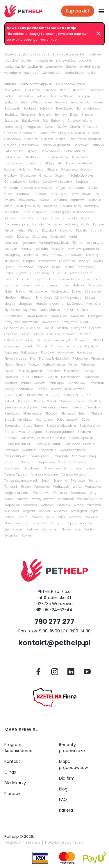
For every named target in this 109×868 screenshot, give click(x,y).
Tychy (93, 481)
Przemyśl (89, 371)
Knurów (96, 231)
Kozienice (31, 255)
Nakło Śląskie (50, 310)
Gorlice (34, 182)
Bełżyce (42, 96)
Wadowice (42, 487)
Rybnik (9, 401)
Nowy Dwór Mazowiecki (21, 322)
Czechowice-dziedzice (85, 139)
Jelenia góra (60, 212)
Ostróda (85, 334)
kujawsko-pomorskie (68, 54)
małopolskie (43, 61)
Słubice (97, 414)
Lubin (57, 273)
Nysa (84, 322)
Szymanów (52, 468)
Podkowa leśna (54, 365)
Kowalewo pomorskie (83, 249)
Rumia (86, 395)
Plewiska (98, 359)
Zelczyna (57, 523)
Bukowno (58, 121)
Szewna (64, 462)
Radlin (26, 383)
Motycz (10, 304)
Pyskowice (91, 377)
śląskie (71, 67)
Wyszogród (79, 511)
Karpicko (38, 224)
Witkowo (22, 499)
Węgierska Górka (17, 493)
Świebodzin (48, 450)
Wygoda (29, 511)
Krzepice (29, 261)
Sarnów (66, 401)
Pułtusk (52, 377)
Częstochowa (29, 145)
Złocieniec (50, 529)
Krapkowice (74, 255)
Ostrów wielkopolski (19, 340)
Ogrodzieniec (14, 328)
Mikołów (10, 298)
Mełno (20, 292)
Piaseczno (84, 353)
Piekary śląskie (15, 359)
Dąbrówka (81, 145)
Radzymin (96, 383)
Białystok (11, 102)
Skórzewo (68, 414)
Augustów (32, 90)
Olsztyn (62, 328)
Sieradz (78, 407)
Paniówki (48, 353)
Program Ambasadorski (18, 748)
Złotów (66, 529)
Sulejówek (72, 444)
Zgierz (72, 523)
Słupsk (9, 420)
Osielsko (53, 334)
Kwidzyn (85, 261)
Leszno (69, 267)
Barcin (65, 90)
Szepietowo (46, 462)
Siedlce (80, 401)
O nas (10, 772)
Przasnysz (72, 371)
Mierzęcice (93, 292)
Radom (40, 383)
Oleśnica (34, 328)
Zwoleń (90, 529)
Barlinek (79, 90)
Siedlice (95, 401)
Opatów (95, 328)
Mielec (77, 292)
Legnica (43, 267)
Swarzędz (11, 450)
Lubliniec (24, 279)
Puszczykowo (71, 377)
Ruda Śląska (14, 395)
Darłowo (98, 145)
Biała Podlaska (62, 96)
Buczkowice (31, 121)
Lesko (56, 267)
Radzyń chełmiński (19, 389)
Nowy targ (69, 322)
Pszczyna (11, 377)
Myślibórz (93, 304)
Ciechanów (13, 139)
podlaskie (35, 67)
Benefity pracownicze (72, 748)
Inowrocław (27, 200)
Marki (8, 292)
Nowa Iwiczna (37, 316)
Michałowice (38, 292)
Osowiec (69, 334)
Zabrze (23, 517)
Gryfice (93, 188)
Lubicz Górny (40, 273)
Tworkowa (78, 481)
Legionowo (25, 267)
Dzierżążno (80, 157)
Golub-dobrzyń (82, 176)
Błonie (98, 102)
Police (73, 365)
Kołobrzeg (40, 237)
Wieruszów (78, 493)
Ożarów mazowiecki (19, 346)
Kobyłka (23, 237)
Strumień (11, 438)
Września (94, 505)
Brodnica (11, 115)
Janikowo (77, 200)
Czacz (61, 139)
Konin (73, 237)
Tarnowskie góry (73, 475)
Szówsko (79, 462)
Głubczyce (28, 176)
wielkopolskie (52, 73)
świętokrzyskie (90, 67)
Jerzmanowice (83, 212)
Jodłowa (10, 218)
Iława (75, 194)
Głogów (86, 170)
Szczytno (28, 462)
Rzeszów (24, 401)
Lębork (9, 267)
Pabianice (74, 346)
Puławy (38, 377)
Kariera (66, 810)
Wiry (93, 493)
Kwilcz (99, 261)
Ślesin (83, 414)
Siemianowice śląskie (21, 407)
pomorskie (54, 67)
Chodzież (90, 127)
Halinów (23, 194)
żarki (50, 517)
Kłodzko (82, 231)
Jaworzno (51, 206)
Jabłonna (60, 200)
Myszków (30, 310)
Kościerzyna (94, 243)
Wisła (9, 499)
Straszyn (84, 432)
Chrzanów (47, 133)
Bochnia (30, 108)
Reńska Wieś (75, 389)
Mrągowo (25, 304)
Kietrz (21, 231)
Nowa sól (78, 316)
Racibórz (11, 383)
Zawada (75, 517)
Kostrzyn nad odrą (34, 249)
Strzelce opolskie (81, 438)
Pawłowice (65, 353)
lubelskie (94, 54)
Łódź (97, 279)
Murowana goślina (50, 304)
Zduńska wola (36, 523)
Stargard (35, 432)
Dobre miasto (74, 151)
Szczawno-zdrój (84, 456)
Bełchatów (25, 96)
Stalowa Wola (90, 426)
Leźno (9, 273)
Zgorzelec (87, 523)
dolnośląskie (40, 54)
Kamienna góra (16, 224)
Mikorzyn (26, 298)
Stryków (28, 438)
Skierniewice (32, 414)
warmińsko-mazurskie (21, 73)
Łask (52, 279)
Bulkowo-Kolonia (80, 121)
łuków (65, 285)
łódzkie (26, 61)
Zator (61, 517)
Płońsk (20, 365)
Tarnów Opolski (16, 475)
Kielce (9, 231)
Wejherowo (41, 493)
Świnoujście (40, 456)
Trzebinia (61, 481)
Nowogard (96, 316)
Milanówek (44, 298)
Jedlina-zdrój (71, 206)
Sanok (52, 401)
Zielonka (33, 529)
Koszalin (58, 249)
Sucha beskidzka (17, 444)
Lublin (9, 279)
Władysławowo (43, 499)
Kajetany (58, 218)
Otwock (98, 340)
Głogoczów (69, 170)
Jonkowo (26, 218)
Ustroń (26, 487)
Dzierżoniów (13, 163)
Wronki (79, 505)
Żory (78, 529)
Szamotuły (60, 456)
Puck (25, 377)
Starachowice (15, 432)
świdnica (29, 450)
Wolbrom (30, 505)
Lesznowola (86, 267)
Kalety (72, 218)
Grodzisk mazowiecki (37, 188)
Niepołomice (14, 316)
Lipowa (22, 273)
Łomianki (11, 285)
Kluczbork (49, 231)
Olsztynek (79, 328)
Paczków (91, 346)
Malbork (78, 285)
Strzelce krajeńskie (51, 438)
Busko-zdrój (13, 127)
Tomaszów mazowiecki (21, 481)
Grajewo (82, 182)
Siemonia (48, 407)
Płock (8, 365)
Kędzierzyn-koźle (77, 224)
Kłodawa (66, 231)
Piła (33, 359)
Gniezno (45, 176)
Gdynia (25, 170)
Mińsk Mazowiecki (68, 298)
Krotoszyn (93, 255)
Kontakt (12, 761)
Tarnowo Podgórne (44, 475)
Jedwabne (12, 212)
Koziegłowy (12, 255)
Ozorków (57, 346)
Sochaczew (44, 420)
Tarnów (90, 468)
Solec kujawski (67, 420)
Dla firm (67, 778)
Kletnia (33, 231)
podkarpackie (15, 67)
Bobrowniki (12, 108)
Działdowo (32, 157)
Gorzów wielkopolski (57, 182)
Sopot (86, 420)
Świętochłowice (16, 456)
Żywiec (27, 536)
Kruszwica (12, 261)
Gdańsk (10, 170)
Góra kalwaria (15, 182)
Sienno (64, 407)
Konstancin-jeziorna (20, 243)
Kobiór (9, 237)
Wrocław (64, 505)
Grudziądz (77, 188)
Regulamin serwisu (22, 842)
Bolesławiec (65, 108)
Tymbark (11, 487)
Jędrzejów (92, 206)
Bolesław (46, 108)
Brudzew (45, 115)
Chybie (94, 133)
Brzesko (87, 115)
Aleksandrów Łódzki (70, 84)
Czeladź (10, 145)
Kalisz (85, 218)
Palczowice (29, 353)
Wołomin (47, 505)
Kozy (45, 255)
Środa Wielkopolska (61, 426)
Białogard (84, 96)
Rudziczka (70, 395)
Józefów (42, 218)
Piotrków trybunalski (54, 359)
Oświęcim (82, 340)
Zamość (37, 517)
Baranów (50, 90)
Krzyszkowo (47, 261)
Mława (90, 298)
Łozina (52, 285)
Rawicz (56, 389)
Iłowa (86, 194)
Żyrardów (11, 536)
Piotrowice (80, 359)
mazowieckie (66, 61)
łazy (87, 279)
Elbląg (49, 163)
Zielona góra (14, 529)
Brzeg (74, 115)
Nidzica (82, 310)
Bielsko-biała (80, 102)
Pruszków (54, 371)
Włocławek (66, 499)
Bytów (62, 127)
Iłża (96, 194)
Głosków (10, 176)
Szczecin (11, 462)
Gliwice (52, 170)
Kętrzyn (99, 224)
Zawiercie (91, 517)
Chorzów (11, 133)
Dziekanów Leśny (56, 157)
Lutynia (40, 279)
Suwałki (89, 444)
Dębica (32, 151)
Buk (45, 121)
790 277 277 (54, 622)
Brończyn (28, 115)
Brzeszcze (11, 121)
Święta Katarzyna (73, 450)
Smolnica (25, 420)
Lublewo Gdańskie (79, 273)
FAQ (63, 799)
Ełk (59, 163)
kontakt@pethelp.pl (55, 643)
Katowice (54, 224)
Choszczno (28, 133)
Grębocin (11, 188)
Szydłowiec (32, 468)
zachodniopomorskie (81, 73)
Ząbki (94, 511)
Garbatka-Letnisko (79, 163)
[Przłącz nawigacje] (99, 11)
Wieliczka (60, 493)
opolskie (85, 61)
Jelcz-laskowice (35, 212)
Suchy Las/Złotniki (47, 444)
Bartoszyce (97, 90)
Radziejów (56, 383)
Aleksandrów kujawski (36, 84)
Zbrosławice (13, 523)
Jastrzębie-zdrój (28, 206)
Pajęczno (11, 353)
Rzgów (39, 401)
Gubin (9, 194)
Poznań (10, 371)
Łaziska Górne (70, 279)
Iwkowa (44, 200)
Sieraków (94, 407)
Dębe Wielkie (14, 151)
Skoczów (51, 414)
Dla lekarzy (15, 783)
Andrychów (13, 90)
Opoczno (11, 334)
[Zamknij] (99, 34)
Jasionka (94, 200)
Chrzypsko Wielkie (72, 133)
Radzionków (76, 383)
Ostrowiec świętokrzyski (54, 340)
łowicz (39, 285)
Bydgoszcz (33, 127)
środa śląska (34, 426)
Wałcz (77, 487)
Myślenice (75, 304)
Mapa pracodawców (73, 764)
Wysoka (44, 511)
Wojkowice (12, 505)
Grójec (61, 188)
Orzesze (38, 334)
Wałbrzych (61, 487)
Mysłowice (12, 310)
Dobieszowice (51, 151)
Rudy (55, 395)
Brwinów (60, 115)
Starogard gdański (60, 432)
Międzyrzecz (60, 292)
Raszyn (42, 389)
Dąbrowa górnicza (56, 145)
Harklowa (39, 194)
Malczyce (95, 285)
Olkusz (49, 328)
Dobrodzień (13, 157)
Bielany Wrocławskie (36, 102)
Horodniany (58, 194)
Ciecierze (31, 139)
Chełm (75, 127)
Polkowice (88, 365)
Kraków (57, 255)
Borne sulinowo (88, 108)
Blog (63, 789)
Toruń (46, 481)
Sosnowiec (12, 426)
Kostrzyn (11, 249)
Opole (25, 334)
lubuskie (11, 61)
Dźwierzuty (33, 163)
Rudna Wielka (37, 395)
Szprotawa (12, 468)
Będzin (9, 96)
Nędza (68, 310)
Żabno (9, 517)
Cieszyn (47, 139)
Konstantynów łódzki (54, 243)
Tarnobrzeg (72, 468)
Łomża (26, 285)
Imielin (10, 200)
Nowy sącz (50, 322)
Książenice (67, 261)
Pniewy (34, 365)
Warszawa (93, 487)
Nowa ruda (59, 316)
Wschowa (12, 511)
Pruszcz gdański (31, 371)
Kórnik (77, 243)
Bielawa (61, 102)
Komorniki (58, 237)
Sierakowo (12, 414)
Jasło (8, 206)
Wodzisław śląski (90, 499)
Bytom (50, 127)
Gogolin (61, 176)
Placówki (13, 794)
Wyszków (60, 511)
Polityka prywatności (64, 842)
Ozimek (42, 346)
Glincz (39, 170)
